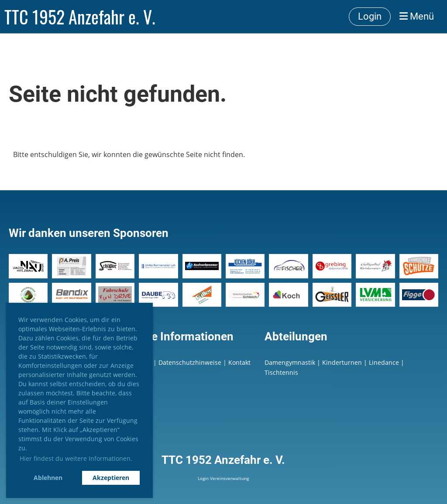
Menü (417, 16)
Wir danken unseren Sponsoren (89, 233)
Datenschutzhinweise (191, 362)
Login (370, 16)
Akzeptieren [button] (111, 478)
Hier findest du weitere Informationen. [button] (76, 458)
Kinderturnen (342, 362)
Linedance (384, 362)
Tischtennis (281, 372)
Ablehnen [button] (48, 478)
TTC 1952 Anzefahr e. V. (80, 17)
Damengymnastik (290, 362)
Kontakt (239, 362)
